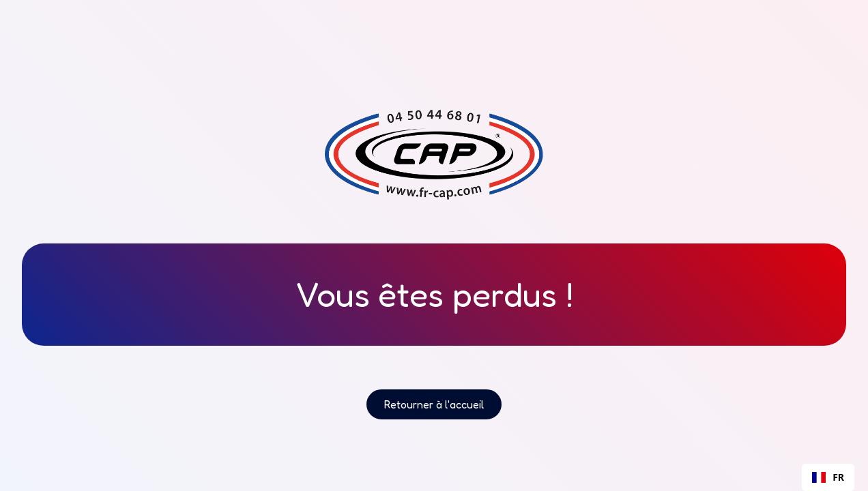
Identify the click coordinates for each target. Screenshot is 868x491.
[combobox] (828, 477)
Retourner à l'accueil (434, 404)
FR (828, 477)
